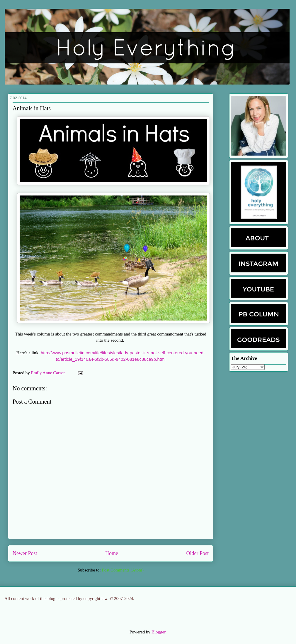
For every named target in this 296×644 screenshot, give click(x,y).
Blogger (159, 632)
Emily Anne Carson (49, 373)
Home (112, 553)
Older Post (198, 553)
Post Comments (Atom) (123, 570)
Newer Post (25, 553)
